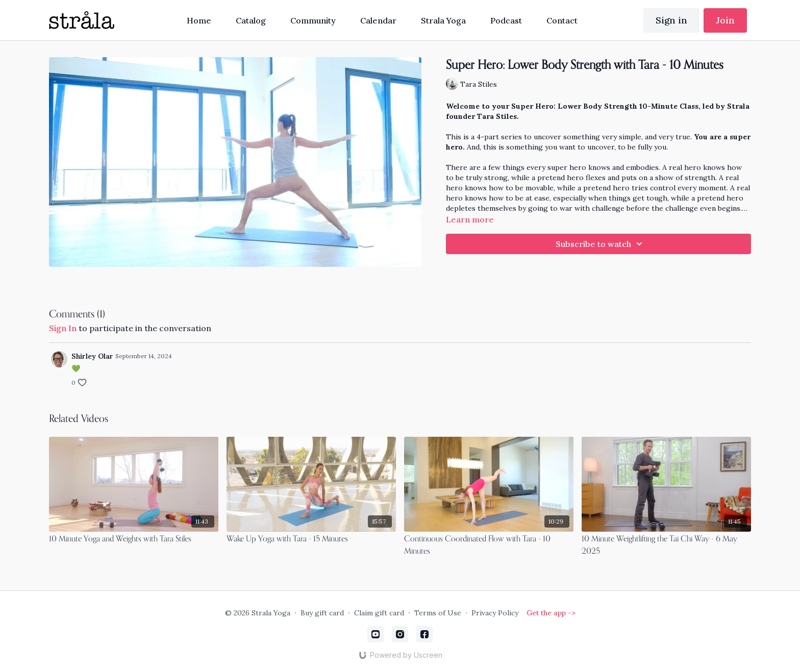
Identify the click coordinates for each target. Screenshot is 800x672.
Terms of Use (438, 613)
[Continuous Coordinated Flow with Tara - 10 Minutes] (489, 545)
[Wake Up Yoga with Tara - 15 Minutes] (311, 539)
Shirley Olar (92, 356)
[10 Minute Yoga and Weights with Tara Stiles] (134, 539)
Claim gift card (379, 613)
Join (725, 20)
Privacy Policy (495, 613)
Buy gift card (322, 613)
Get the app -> (551, 613)
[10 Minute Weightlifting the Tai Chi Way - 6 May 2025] (666, 545)
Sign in (671, 20)
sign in (63, 328)
